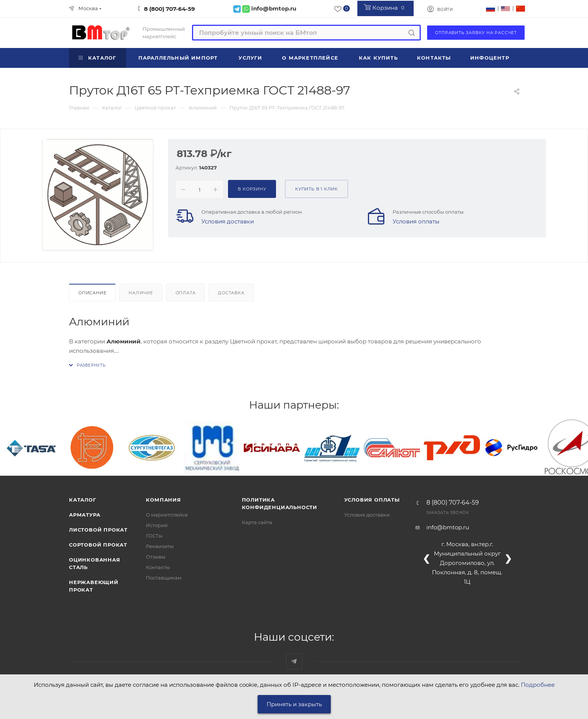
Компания (163, 500)
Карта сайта (257, 522)
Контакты (158, 567)
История (157, 525)
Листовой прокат (98, 530)
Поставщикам (164, 578)
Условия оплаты (416, 221)
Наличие (141, 293)
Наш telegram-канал (294, 661)
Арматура (85, 515)
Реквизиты (160, 546)
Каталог (83, 500)
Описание (92, 293)
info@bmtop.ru (448, 527)
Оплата (186, 293)
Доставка (231, 293)
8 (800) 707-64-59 (169, 9)
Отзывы (156, 557)
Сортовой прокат (98, 545)
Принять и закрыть (294, 704)
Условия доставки (228, 221)
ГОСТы (154, 536)
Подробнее (538, 685)
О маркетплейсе (167, 515)
